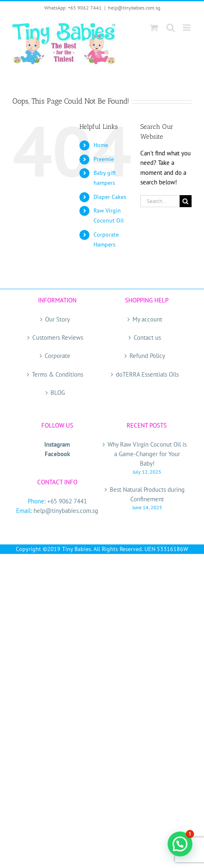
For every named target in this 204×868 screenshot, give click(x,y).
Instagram (57, 444)
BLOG (58, 393)
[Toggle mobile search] (170, 28)
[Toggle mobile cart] (154, 28)
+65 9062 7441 (67, 501)
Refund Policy (147, 356)
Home (101, 145)
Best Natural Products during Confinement (147, 494)
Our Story (58, 319)
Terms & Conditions (58, 374)
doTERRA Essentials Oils (147, 374)
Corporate (58, 356)
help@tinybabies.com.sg (134, 8)
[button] (180, 844)
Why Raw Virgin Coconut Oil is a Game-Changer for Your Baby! (147, 454)
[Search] (186, 201)
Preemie (104, 159)
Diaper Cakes (110, 197)
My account (147, 319)
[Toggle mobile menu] (187, 28)
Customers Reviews (58, 337)
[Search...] (160, 201)
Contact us (147, 337)
